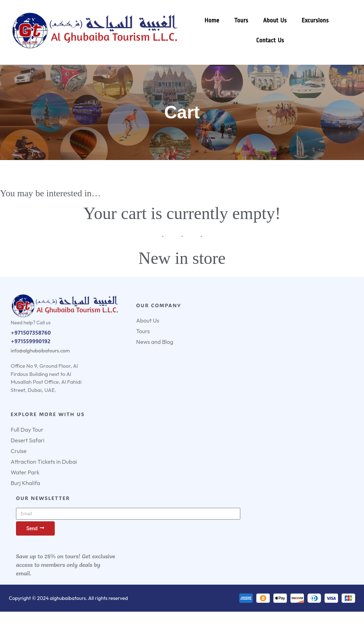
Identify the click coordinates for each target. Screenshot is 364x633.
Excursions (315, 20)
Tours (241, 20)
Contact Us (270, 40)
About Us (275, 20)
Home (212, 20)
